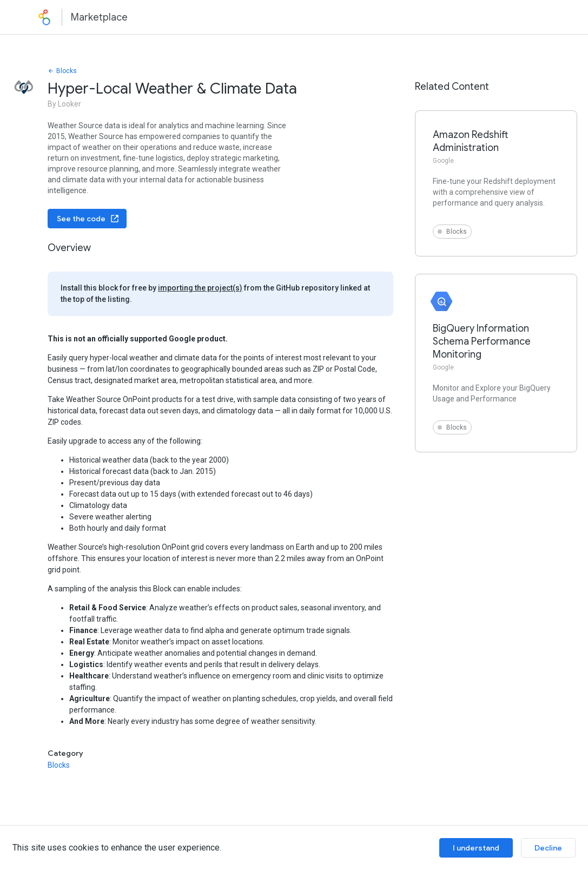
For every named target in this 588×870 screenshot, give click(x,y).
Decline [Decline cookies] (548, 848)
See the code (88, 219)
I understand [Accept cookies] (476, 848)
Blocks (62, 71)
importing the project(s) (200, 288)
